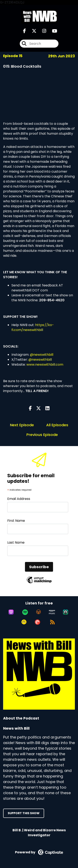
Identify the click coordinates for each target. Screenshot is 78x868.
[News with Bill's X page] (32, 31)
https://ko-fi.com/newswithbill (33, 327)
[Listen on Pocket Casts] (37, 622)
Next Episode (22, 425)
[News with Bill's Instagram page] (42, 31)
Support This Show (24, 813)
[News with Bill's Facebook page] (25, 31)
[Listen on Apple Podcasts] (11, 612)
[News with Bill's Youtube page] (52, 31)
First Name (16, 521)
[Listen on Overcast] (38, 612)
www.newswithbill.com (45, 365)
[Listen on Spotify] (25, 612)
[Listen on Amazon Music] (52, 612)
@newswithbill (42, 355)
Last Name (16, 542)
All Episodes (57, 425)
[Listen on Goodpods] (24, 622)
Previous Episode (42, 435)
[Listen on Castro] (66, 612)
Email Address (19, 499)
